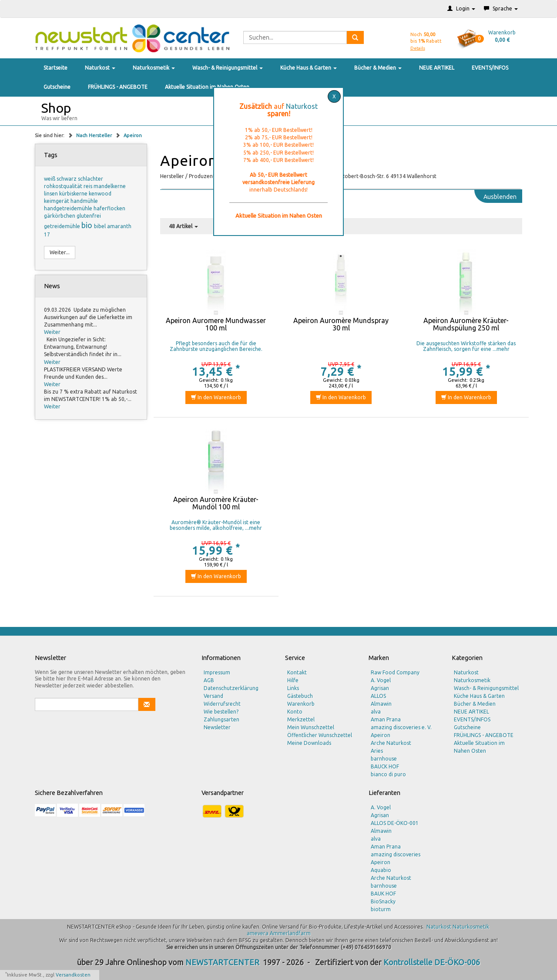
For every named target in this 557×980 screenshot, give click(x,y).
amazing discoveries (396, 854)
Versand (213, 696)
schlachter (91, 179)
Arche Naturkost (391, 743)
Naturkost (100, 68)
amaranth (119, 226)
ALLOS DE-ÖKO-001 (395, 823)
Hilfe (293, 680)
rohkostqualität (64, 186)
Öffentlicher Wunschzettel (320, 735)
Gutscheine (57, 87)
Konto (295, 712)
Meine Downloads (309, 743)
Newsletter (217, 727)
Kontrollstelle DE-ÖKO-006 (432, 962)
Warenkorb (301, 704)
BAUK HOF (383, 894)
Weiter (52, 332)
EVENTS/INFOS (490, 68)
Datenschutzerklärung (231, 688)
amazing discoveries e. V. (401, 727)
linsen (52, 194)
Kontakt (297, 672)
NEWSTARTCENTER (222, 962)
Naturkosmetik (154, 68)
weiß (50, 179)
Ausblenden (500, 197)
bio (88, 225)
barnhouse (384, 759)
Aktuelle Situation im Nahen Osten (207, 87)
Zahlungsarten (221, 719)
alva (376, 712)
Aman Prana (386, 719)
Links (293, 688)
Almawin (381, 704)
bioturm (381, 909)
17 (47, 234)
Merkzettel (301, 719)
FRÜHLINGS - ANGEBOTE (118, 87)
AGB (209, 680)
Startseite (55, 68)
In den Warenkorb (216, 397)
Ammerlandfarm (290, 933)
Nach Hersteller (95, 135)
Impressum (217, 672)
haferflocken (109, 208)
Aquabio (381, 870)
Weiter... (60, 252)
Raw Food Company (395, 672)
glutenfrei (89, 216)
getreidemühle (63, 226)
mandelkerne (110, 186)
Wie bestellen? (221, 712)
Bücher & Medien (378, 68)
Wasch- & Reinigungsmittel (228, 68)
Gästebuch (300, 696)
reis (89, 186)
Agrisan (380, 688)
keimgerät (57, 201)
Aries (377, 751)
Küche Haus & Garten (309, 68)
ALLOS (378, 696)
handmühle (84, 201)
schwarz (67, 179)
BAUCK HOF (385, 766)
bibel (101, 226)
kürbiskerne (74, 194)
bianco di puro (388, 774)
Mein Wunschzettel (311, 727)
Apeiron (133, 135)
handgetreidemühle (69, 208)
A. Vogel (381, 680)
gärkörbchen (60, 216)
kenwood (100, 194)
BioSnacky (383, 901)
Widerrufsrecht (222, 704)
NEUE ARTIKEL (437, 68)
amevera (258, 933)
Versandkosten (73, 975)
